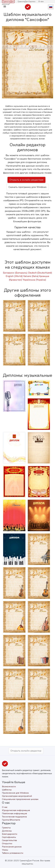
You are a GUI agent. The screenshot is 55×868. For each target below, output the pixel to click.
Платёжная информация (14, 814)
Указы (5, 850)
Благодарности (10, 834)
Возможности (9, 787)
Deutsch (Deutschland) (40, 273)
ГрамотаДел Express (27, 2)
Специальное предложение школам (20, 799)
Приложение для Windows (15, 793)
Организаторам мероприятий (17, 796)
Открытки (7, 844)
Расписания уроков (12, 847)
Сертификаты (9, 837)
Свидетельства (9, 840)
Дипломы (7, 831)
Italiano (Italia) (31, 276)
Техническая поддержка (14, 817)
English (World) (14, 276)
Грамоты (6, 828)
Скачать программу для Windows (28, 187)
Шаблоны (7, 790)
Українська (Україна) (34, 280)
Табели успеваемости (13, 853)
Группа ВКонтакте (11, 820)
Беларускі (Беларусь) (15, 273)
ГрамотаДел (8, 2)
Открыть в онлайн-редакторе (27, 180)
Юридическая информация (16, 810)
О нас (5, 807)
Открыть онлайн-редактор (26, 751)
